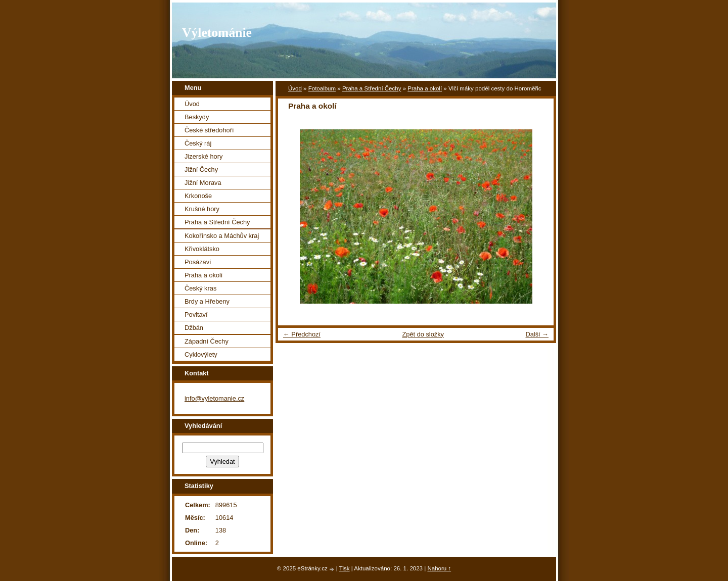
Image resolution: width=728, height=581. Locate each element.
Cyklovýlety (201, 354)
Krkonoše (198, 196)
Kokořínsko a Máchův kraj (222, 236)
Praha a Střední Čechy (372, 88)
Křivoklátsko (202, 249)
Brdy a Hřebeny (207, 301)
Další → (537, 334)
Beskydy (197, 117)
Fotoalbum (322, 88)
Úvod (295, 88)
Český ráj (198, 143)
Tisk (345, 568)
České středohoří (209, 130)
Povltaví (196, 314)
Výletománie (217, 33)
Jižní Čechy (201, 170)
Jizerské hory (203, 156)
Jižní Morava (203, 183)
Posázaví (198, 262)
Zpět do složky (423, 334)
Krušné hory (202, 209)
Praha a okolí (425, 88)
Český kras (200, 288)
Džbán (194, 328)
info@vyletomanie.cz (214, 398)
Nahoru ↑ (439, 568)
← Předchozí (302, 334)
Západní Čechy (207, 341)
